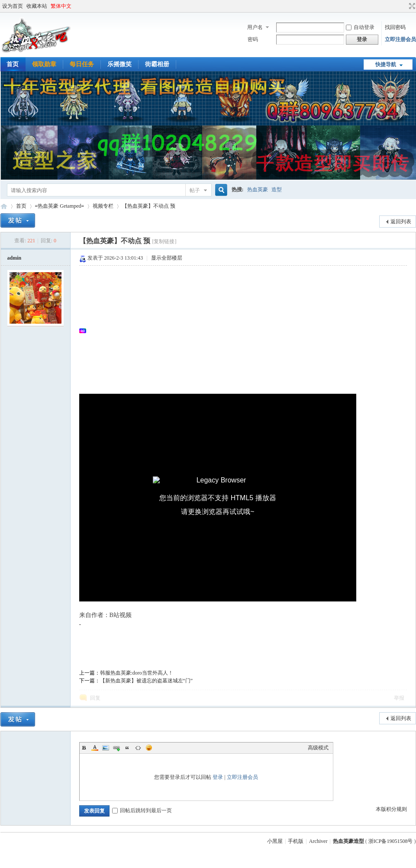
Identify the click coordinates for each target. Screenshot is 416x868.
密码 (253, 39)
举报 (399, 698)
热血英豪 (258, 190)
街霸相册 (157, 64)
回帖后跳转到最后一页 (142, 810)
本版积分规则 (391, 809)
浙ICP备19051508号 (391, 841)
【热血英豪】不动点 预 (149, 206)
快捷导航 (386, 64)
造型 (277, 190)
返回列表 (401, 222)
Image (106, 748)
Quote (127, 748)
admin (15, 258)
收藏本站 (37, 6)
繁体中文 (61, 6)
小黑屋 (275, 841)
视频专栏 (103, 206)
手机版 (296, 841)
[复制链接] (164, 241)
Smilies (149, 748)
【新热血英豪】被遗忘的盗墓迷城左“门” (147, 681)
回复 (95, 698)
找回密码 (395, 27)
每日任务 (82, 64)
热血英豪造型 (4, 206)
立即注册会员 (400, 39)
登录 (218, 777)
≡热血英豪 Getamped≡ (60, 206)
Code (138, 748)
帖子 (195, 190)
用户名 (255, 27)
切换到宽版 (411, 6)
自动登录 (360, 27)
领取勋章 (44, 64)
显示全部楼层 (167, 258)
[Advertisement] (247, 331)
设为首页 (13, 6)
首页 (21, 206)
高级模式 (318, 748)
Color (95, 748)
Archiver (318, 841)
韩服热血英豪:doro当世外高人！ (137, 673)
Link (116, 748)
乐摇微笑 (119, 64)
